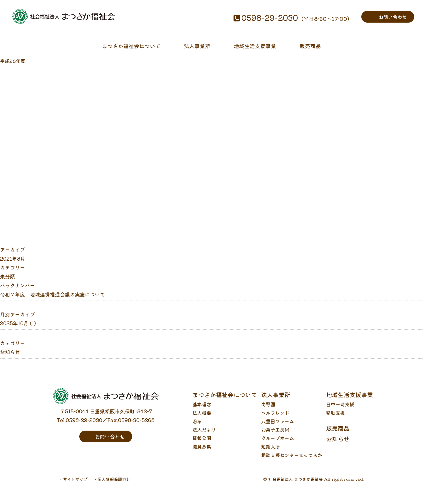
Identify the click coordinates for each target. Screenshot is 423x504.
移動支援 (335, 417)
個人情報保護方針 (114, 483)
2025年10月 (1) (18, 327)
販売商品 (310, 48)
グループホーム (278, 442)
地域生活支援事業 (255, 48)
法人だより (204, 434)
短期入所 (271, 451)
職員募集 (202, 451)
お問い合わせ (392, 17)
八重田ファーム (278, 426)
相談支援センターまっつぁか (292, 459)
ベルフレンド (275, 417)
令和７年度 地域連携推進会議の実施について (52, 299)
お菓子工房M (275, 434)
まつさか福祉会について (131, 48)
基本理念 (202, 409)
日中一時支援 (340, 409)
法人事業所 (197, 48)
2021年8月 (13, 263)
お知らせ (10, 356)
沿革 (197, 426)
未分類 (7, 281)
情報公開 (202, 442)
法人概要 (202, 417)
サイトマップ (75, 483)
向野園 (268, 409)
